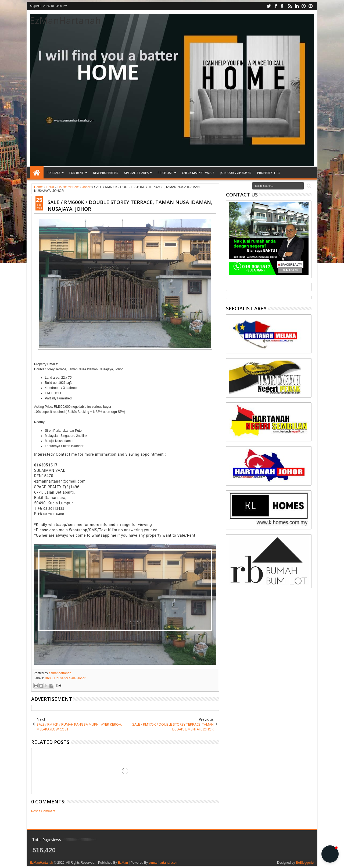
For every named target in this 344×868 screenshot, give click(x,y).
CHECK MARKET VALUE (198, 173)
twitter (269, 6)
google (283, 6)
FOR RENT (77, 173)
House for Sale (65, 678)
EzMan (123, 863)
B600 (49, 678)
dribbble (304, 6)
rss (290, 6)
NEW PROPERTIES (106, 173)
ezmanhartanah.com (164, 863)
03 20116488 (54, 514)
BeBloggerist (305, 863)
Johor (81, 678)
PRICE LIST (165, 173)
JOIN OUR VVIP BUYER (236, 173)
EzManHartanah (65, 20)
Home (37, 173)
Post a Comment (43, 811)
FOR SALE (54, 173)
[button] (330, 854)
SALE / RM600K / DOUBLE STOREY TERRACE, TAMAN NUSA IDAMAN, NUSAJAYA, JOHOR (130, 205)
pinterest (311, 6)
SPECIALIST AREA (136, 173)
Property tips (269, 173)
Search (308, 186)
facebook (276, 6)
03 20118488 (54, 509)
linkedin (297, 6)
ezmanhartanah (60, 673)
